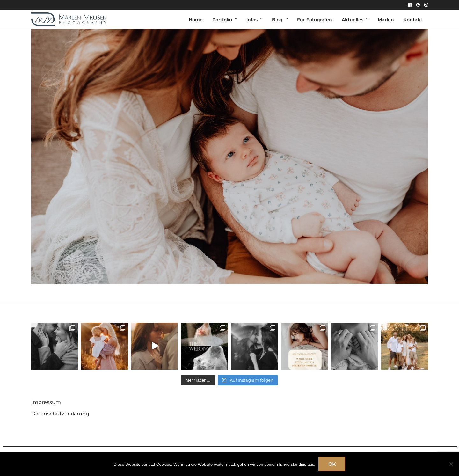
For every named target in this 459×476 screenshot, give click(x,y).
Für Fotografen (315, 20)
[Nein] (451, 464)
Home (196, 20)
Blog (277, 20)
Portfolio (222, 20)
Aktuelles (353, 20)
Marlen (386, 20)
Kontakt (413, 20)
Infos (252, 20)
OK (332, 464)
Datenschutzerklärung (60, 414)
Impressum (46, 402)
